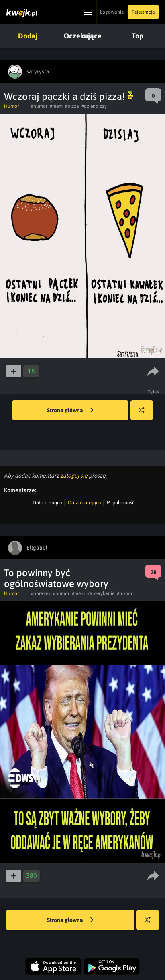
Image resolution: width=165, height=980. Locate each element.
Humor (11, 106)
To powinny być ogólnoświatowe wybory (56, 578)
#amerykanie (101, 593)
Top (137, 36)
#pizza (72, 106)
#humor (39, 106)
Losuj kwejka (145, 414)
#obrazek (41, 593)
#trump (124, 593)
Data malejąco (85, 503)
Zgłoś (154, 392)
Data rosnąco (47, 503)
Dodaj (28, 36)
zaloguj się (74, 476)
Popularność (121, 503)
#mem (56, 106)
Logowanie (112, 12)
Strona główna (70, 411)
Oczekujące (83, 36)
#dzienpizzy (94, 106)
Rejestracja (143, 12)
